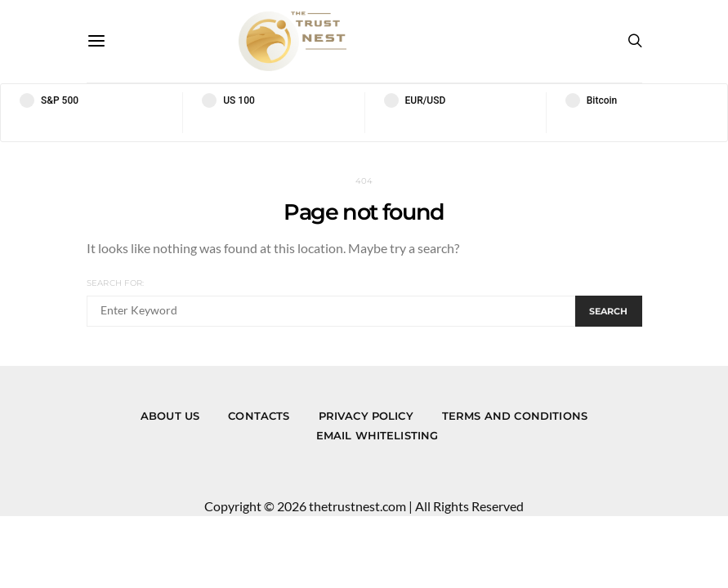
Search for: (116, 283)
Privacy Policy (366, 416)
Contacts (259, 416)
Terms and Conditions (515, 416)
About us (170, 416)
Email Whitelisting (377, 435)
